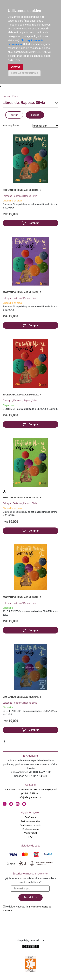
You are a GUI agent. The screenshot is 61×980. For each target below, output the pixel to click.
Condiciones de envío (30, 825)
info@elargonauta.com (30, 797)
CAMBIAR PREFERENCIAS (24, 73)
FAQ (30, 837)
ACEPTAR (15, 67)
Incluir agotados (11, 125)
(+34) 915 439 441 (30, 793)
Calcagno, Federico (12, 196)
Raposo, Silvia (30, 196)
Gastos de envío (31, 829)
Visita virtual (30, 833)
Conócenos (30, 817)
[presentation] (27, 920)
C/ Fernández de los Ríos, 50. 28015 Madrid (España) (31, 790)
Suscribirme (30, 897)
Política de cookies (30, 821)
